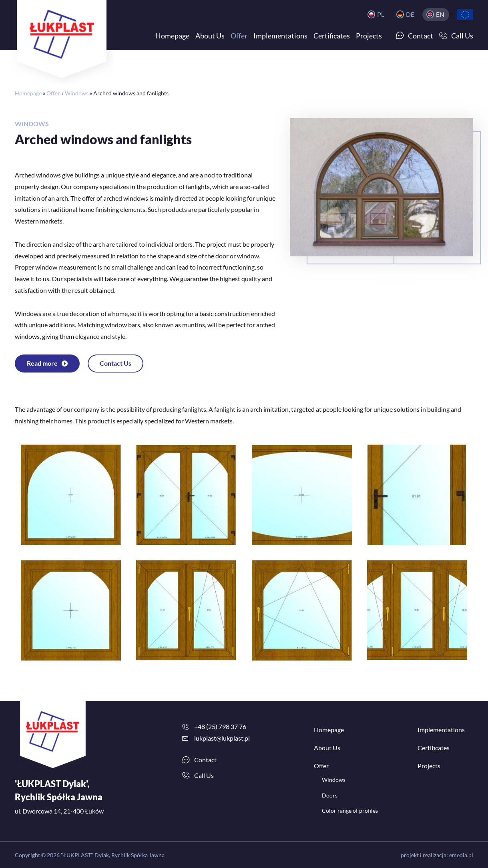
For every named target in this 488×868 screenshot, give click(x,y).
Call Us (204, 775)
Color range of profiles (350, 811)
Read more (42, 363)
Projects (429, 766)
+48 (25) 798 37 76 (220, 726)
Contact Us (115, 363)
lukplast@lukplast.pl (222, 738)
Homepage (28, 93)
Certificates (434, 748)
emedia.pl (461, 855)
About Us (327, 748)
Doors (330, 795)
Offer (53, 93)
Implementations (441, 730)
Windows (77, 93)
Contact (205, 760)
